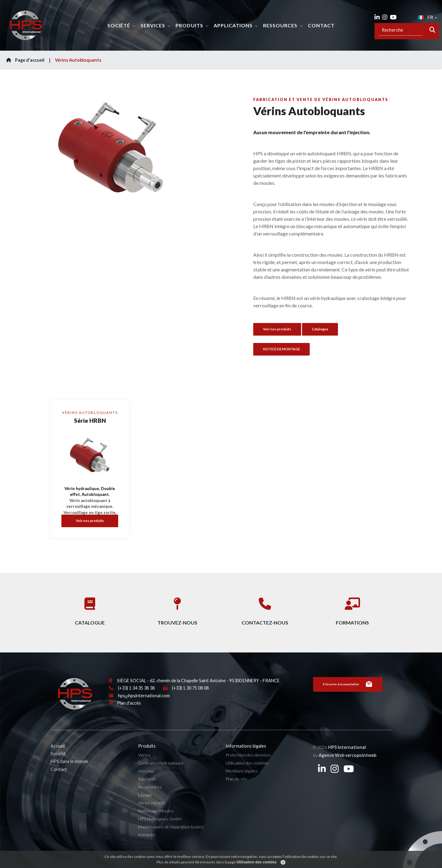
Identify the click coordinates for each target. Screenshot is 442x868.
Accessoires (150, 800)
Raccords (147, 792)
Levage (145, 808)
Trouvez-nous (177, 609)
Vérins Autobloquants (78, 60)
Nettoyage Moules (156, 824)
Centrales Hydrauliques (161, 776)
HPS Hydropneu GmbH (160, 832)
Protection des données (248, 768)
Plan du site (237, 792)
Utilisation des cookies (247, 776)
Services (153, 25)
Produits (189, 25)
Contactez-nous (265, 609)
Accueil (58, 759)
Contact (321, 25)
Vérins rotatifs (152, 816)
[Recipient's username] (400, 30)
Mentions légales (242, 784)
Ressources (280, 25)
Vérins (144, 768)
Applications (233, 25)
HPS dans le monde (69, 775)
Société (119, 25)
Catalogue (320, 329)
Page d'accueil (25, 60)
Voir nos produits (90, 521)
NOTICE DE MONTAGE (281, 349)
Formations (352, 609)
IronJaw (146, 784)
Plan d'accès (129, 717)
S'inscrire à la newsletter (348, 698)
